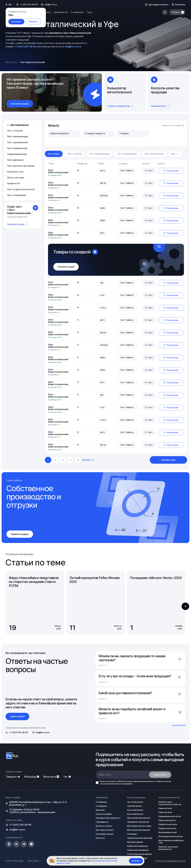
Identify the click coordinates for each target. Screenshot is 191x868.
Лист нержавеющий (17, 136)
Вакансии (100, 810)
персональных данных (143, 781)
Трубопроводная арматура (140, 838)
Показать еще (168, 460)
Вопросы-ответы (104, 826)
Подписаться (160, 775)
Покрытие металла (167, 828)
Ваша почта (105, 775)
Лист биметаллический (58, 171)
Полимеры (132, 834)
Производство (61, 12)
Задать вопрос (17, 716)
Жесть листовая (16, 178)
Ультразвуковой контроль (171, 836)
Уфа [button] (10, 5)
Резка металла (165, 808)
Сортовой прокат (135, 810)
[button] (185, 606)
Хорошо (136, 861)
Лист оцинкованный (17, 142)
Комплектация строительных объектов (170, 803)
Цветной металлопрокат (139, 818)
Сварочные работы (167, 820)
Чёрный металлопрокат (138, 822)
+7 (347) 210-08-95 (25, 46)
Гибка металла (165, 812)
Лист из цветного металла (21, 189)
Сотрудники (101, 806)
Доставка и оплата (158, 5)
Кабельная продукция (137, 846)
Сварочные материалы (138, 850)
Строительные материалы (139, 854)
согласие (110, 781)
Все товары (54, 154)
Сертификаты (102, 822)
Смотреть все (179, 725)
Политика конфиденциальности (170, 861)
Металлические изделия (138, 830)
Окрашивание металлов (170, 816)
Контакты (180, 5)
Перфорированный (17, 154)
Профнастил (14, 183)
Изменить (33, 22)
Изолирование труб (168, 832)
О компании (101, 802)
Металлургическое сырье (139, 826)
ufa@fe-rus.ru (51, 5)
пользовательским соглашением (117, 784)
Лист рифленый (15, 160)
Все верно (16, 22)
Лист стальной (15, 131)
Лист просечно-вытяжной (21, 166)
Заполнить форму (20, 104)
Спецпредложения (105, 834)
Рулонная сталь (15, 172)
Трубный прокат (135, 806)
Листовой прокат (18, 125)
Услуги (48, 12)
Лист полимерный (17, 195)
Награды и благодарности (108, 818)
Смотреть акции (66, 267)
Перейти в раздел (20, 534)
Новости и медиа (104, 814)
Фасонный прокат (135, 814)
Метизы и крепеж (135, 842)
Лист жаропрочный (17, 148)
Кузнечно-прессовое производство (168, 848)
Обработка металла (168, 824)
